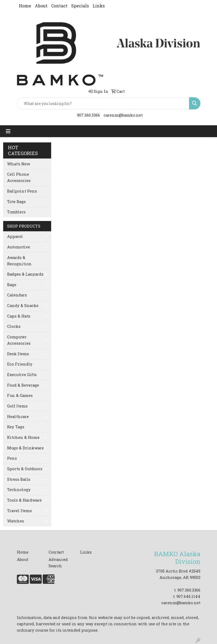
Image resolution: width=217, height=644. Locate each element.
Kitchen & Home (23, 437)
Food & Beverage (23, 385)
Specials (80, 6)
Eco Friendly (20, 364)
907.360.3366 (88, 115)
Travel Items (20, 511)
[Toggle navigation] (8, 131)
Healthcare (18, 417)
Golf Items (17, 406)
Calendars (17, 295)
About (41, 6)
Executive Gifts (22, 375)
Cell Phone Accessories (19, 177)
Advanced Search (58, 563)
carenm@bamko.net (123, 115)
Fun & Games (20, 395)
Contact (59, 6)
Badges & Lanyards (25, 274)
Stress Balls (19, 479)
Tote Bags (16, 202)
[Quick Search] (103, 103)
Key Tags (16, 427)
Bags (12, 285)
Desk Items (18, 354)
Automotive (19, 247)
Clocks (14, 326)
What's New (19, 164)
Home (25, 6)
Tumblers (16, 212)
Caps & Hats (19, 316)
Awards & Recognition (19, 261)
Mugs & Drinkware (25, 448)
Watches (16, 521)
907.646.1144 (188, 596)
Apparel (15, 236)
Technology (19, 490)
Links (99, 6)
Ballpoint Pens (22, 191)
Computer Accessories (19, 340)
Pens (12, 458)
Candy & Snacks (23, 306)
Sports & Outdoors (25, 469)
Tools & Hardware (24, 500)
